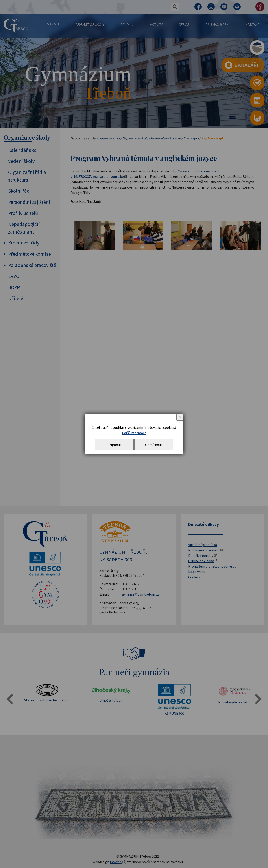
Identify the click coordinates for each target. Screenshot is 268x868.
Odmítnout (154, 445)
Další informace (134, 433)
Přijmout (114, 445)
